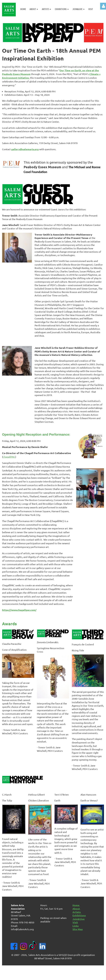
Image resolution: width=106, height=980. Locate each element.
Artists (77, 912)
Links (76, 926)
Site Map (78, 929)
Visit (75, 922)
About (76, 909)
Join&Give (79, 919)
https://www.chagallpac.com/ (19, 610)
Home (76, 905)
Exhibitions (79, 915)
